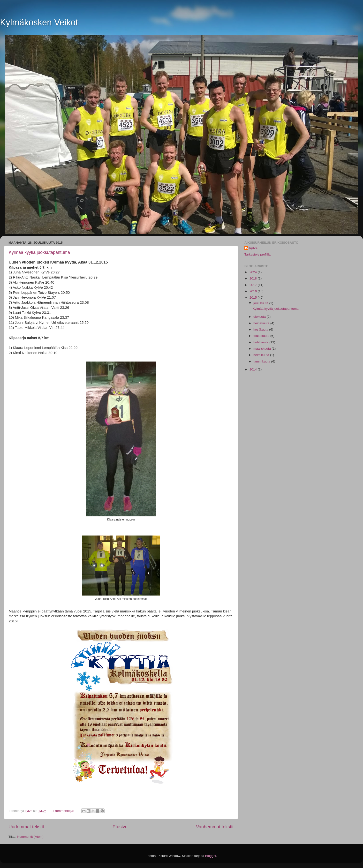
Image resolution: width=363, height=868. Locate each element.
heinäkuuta (262, 323)
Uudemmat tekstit (26, 827)
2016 (254, 291)
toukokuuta (262, 336)
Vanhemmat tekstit (215, 827)
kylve (253, 248)
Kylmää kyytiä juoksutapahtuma (39, 252)
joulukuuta (261, 303)
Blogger (211, 856)
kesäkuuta (261, 329)
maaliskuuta (263, 349)
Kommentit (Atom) (30, 837)
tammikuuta (262, 361)
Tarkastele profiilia (257, 254)
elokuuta (260, 317)
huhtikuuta (261, 342)
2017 (254, 285)
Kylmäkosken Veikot (39, 22)
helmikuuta (262, 355)
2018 (254, 278)
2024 (254, 272)
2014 (254, 369)
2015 (254, 298)
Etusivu (120, 827)
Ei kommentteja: (63, 811)
